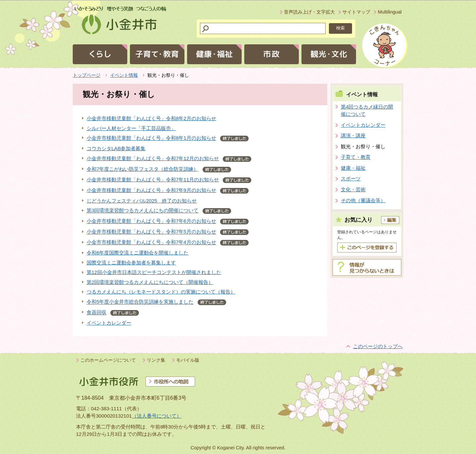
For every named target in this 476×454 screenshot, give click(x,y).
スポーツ (351, 179)
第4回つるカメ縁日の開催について (367, 111)
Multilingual (390, 12)
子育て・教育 (356, 157)
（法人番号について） (157, 416)
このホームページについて (108, 360)
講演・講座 (353, 136)
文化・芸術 (353, 189)
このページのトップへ (378, 346)
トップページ (87, 75)
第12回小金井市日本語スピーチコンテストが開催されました (154, 272)
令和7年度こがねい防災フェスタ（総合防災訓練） (142, 169)
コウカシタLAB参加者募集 (116, 148)
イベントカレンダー (109, 323)
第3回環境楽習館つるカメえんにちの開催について (142, 211)
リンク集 (156, 360)
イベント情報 (124, 75)
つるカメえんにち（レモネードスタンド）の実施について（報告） (161, 292)
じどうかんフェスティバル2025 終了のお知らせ (142, 201)
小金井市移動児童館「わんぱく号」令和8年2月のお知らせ (151, 118)
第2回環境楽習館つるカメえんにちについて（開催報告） (150, 282)
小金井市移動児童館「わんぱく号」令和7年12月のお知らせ (153, 158)
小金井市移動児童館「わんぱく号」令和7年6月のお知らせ (151, 221)
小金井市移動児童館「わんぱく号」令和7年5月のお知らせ (151, 232)
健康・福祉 (353, 168)
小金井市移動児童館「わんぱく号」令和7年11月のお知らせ (153, 180)
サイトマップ (356, 12)
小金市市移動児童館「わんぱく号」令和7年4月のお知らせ (151, 242)
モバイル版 (188, 360)
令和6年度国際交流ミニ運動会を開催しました (138, 253)
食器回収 (97, 313)
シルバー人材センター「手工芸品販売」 (131, 128)
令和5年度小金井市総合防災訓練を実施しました (140, 302)
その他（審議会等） (363, 200)
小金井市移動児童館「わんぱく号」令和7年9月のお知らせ (151, 190)
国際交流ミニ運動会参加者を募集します (131, 263)
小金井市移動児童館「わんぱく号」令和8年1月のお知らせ (151, 138)
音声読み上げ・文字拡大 (309, 12)
